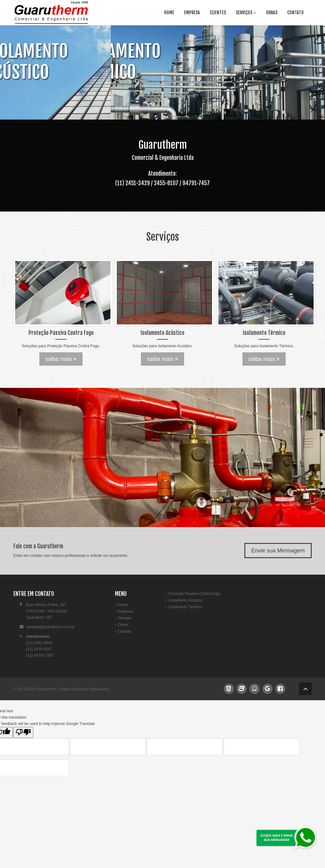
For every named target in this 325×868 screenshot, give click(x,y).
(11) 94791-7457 (40, 656)
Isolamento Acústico (186, 600)
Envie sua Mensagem (278, 551)
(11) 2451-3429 (133, 183)
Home (169, 13)
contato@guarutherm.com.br (50, 627)
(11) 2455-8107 (39, 649)
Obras (272, 13)
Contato (295, 13)
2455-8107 (166, 183)
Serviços (246, 13)
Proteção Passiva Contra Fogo (194, 594)
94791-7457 (196, 183)
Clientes (218, 13)
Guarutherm (47, 689)
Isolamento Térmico (185, 607)
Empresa (192, 13)
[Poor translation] (23, 732)
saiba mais (61, 359)
